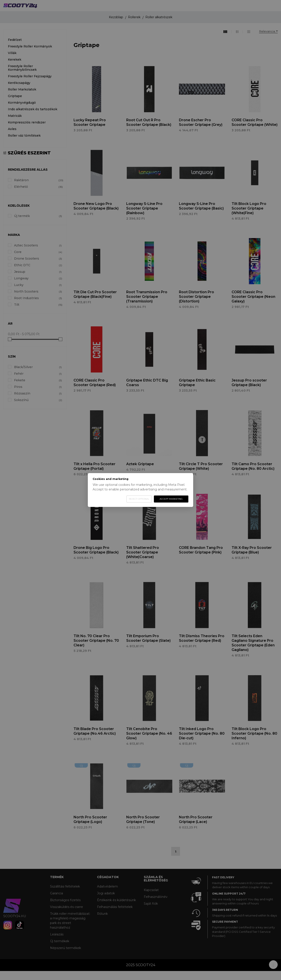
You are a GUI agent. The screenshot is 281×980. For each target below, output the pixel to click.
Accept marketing (171, 499)
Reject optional (139, 499)
